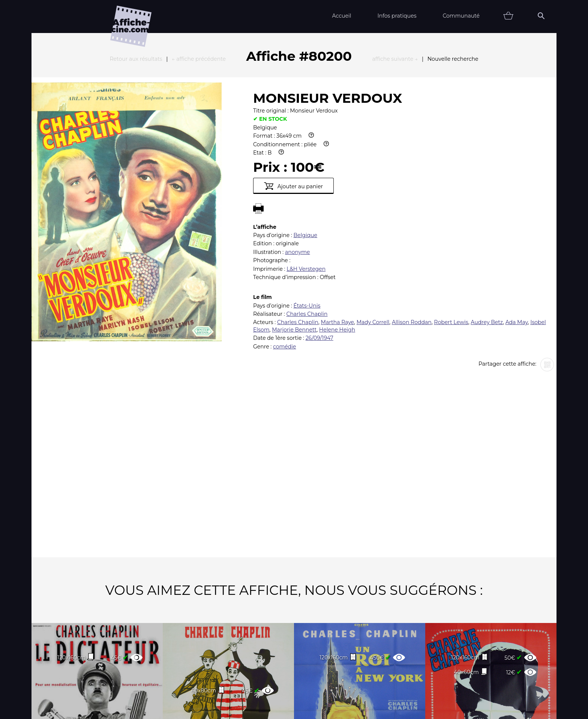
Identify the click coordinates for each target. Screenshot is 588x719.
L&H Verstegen (306, 186)
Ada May (517, 240)
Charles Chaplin (307, 231)
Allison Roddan (412, 240)
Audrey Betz (487, 240)
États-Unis (307, 223)
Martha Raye (337, 240)
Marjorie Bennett (294, 247)
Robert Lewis (451, 240)
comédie (285, 264)
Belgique (306, 153)
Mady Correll (373, 240)
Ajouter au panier (293, 104)
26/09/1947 (319, 255)
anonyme (298, 170)
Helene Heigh (337, 247)
